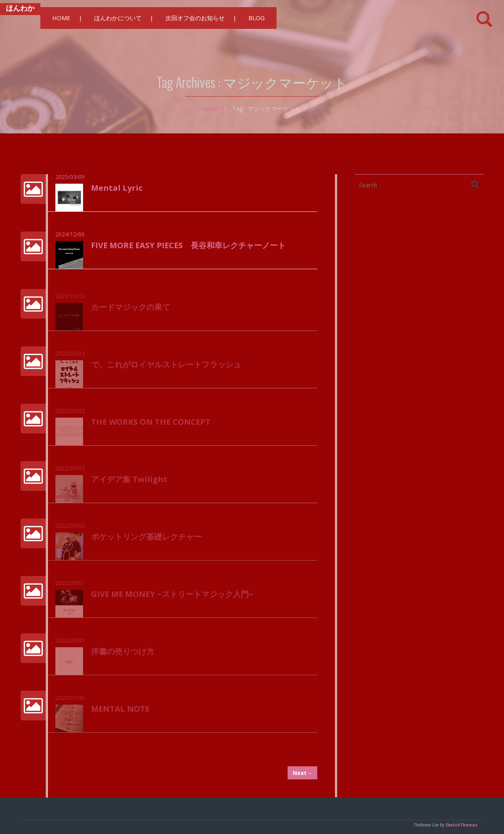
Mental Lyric (117, 188)
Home (210, 108)
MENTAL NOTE (120, 712)
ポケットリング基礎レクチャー (146, 540)
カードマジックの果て (131, 311)
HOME (61, 18)
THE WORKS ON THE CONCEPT (151, 425)
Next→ (302, 773)
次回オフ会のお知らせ (195, 18)
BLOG (257, 18)
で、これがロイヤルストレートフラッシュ (166, 368)
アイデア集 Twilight (129, 483)
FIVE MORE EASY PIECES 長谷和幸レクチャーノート (188, 246)
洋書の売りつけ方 (123, 654)
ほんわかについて (118, 18)
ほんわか (20, 8)
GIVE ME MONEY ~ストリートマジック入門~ (172, 597)
